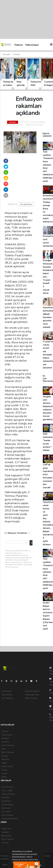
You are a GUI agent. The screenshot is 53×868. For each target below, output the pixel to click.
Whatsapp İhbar (32, 695)
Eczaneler (6, 798)
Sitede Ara (6, 829)
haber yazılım (6, 862)
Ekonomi (5, 759)
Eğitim (4, 777)
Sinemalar (6, 808)
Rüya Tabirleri (8, 839)
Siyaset (5, 756)
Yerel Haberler (8, 745)
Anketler (5, 832)
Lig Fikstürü (7, 801)
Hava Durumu (8, 787)
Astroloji (5, 843)
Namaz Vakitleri (8, 794)
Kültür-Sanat (7, 766)
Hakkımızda (6, 691)
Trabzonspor (32, 45)
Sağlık (4, 763)
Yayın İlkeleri (7, 695)
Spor (4, 749)
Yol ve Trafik (7, 790)
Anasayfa (6, 54)
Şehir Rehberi (7, 815)
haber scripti (45, 859)
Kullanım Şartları (32, 691)
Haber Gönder (31, 698)
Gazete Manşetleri (10, 819)
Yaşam (4, 773)
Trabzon (19, 45)
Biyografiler (7, 836)
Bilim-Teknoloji (8, 752)
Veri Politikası (7, 698)
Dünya (4, 770)
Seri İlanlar (6, 812)
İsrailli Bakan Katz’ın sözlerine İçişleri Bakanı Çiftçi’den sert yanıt (48, 616)
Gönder (32, 543)
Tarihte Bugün (8, 805)
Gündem (16, 54)
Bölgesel (5, 738)
